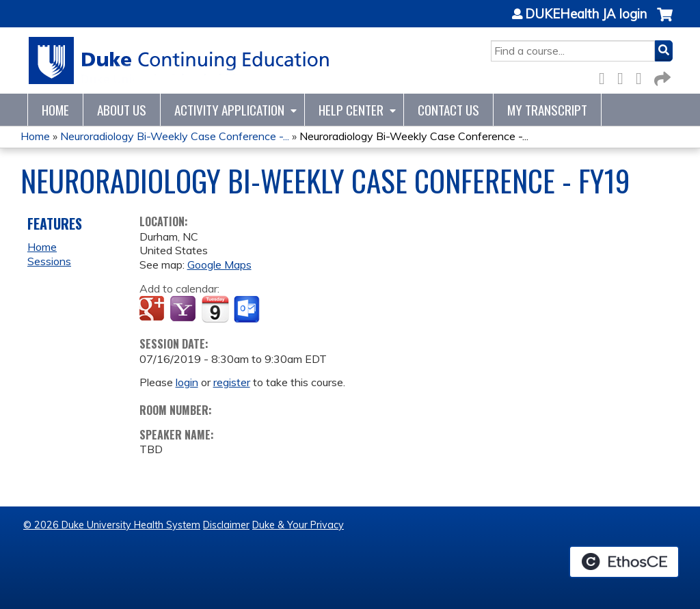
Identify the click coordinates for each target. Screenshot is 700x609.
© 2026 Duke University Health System (112, 525)
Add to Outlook (248, 310)
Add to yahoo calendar (184, 310)
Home (55, 110)
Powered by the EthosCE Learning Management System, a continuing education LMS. (624, 562)
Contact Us (448, 110)
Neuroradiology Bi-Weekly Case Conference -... (175, 136)
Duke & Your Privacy (298, 525)
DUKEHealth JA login (586, 14)
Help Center (351, 110)
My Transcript (547, 110)
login (187, 382)
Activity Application (229, 110)
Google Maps (219, 265)
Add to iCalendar (215, 309)
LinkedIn (643, 76)
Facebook (606, 76)
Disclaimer (226, 525)
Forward (661, 76)
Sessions (49, 261)
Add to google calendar (153, 310)
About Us (122, 110)
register (232, 382)
